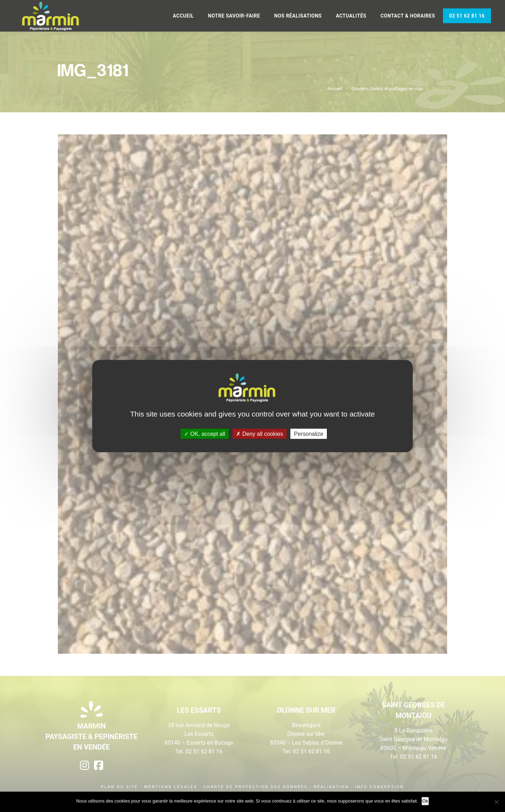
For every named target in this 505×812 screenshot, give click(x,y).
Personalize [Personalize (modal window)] (309, 434)
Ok (425, 801)
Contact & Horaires (408, 16)
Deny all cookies (260, 434)
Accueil (183, 16)
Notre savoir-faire (234, 16)
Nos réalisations (298, 16)
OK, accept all (205, 434)
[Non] (496, 802)
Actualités (351, 16)
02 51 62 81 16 (467, 16)
